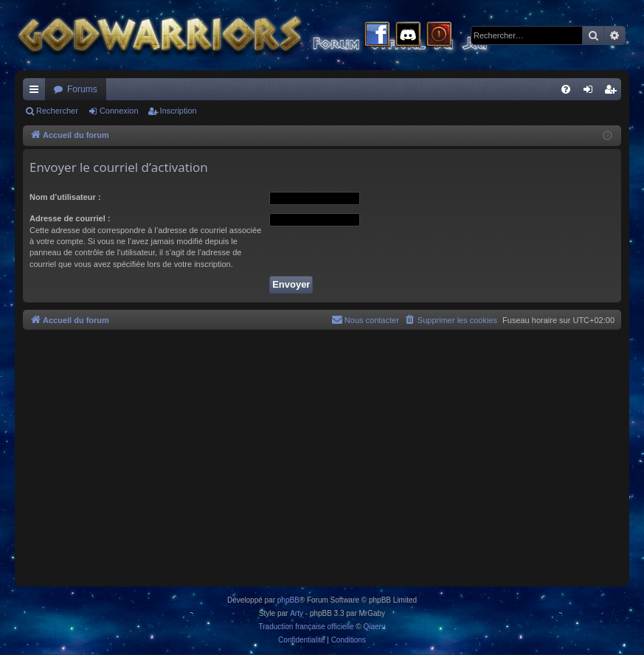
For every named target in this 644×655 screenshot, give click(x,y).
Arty (297, 613)
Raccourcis (37, 92)
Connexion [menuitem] (591, 92)
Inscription (179, 111)
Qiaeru (374, 627)
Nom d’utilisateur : (65, 197)
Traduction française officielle (307, 627)
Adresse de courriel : (70, 218)
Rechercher (57, 111)
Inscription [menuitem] (613, 92)
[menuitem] (566, 89)
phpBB (288, 600)
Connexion (119, 111)
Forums (82, 89)
